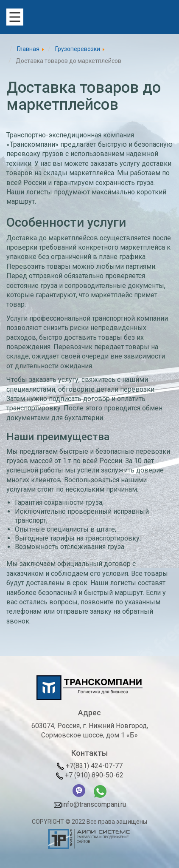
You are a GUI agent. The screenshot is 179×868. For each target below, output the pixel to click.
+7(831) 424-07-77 (90, 766)
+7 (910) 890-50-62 (90, 775)
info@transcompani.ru (90, 805)
